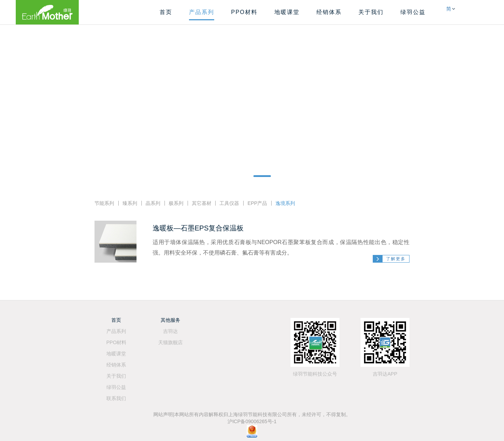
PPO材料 (244, 12)
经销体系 (329, 12)
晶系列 (153, 203)
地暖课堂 (287, 12)
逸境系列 (285, 203)
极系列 (176, 203)
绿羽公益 (413, 12)
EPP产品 (257, 203)
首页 (166, 12)
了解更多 (396, 259)
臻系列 (130, 203)
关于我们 (371, 12)
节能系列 (104, 203)
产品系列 (202, 12)
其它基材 (202, 203)
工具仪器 (229, 203)
